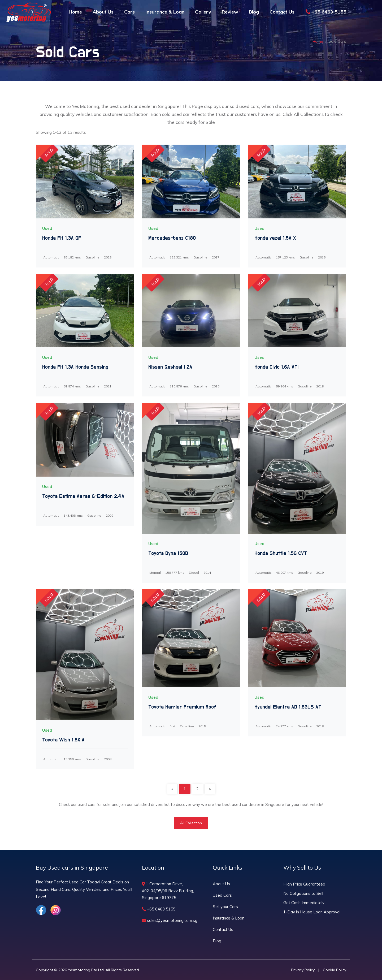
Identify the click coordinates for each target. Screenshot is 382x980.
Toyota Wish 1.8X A (63, 740)
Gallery (203, 12)
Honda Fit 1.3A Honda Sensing (75, 367)
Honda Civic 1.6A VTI (276, 367)
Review (230, 12)
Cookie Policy (335, 970)
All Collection (191, 823)
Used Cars (222, 895)
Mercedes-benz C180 (172, 238)
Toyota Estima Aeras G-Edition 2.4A (83, 496)
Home (75, 12)
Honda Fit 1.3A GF (62, 238)
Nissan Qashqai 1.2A (170, 367)
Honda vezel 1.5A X (275, 238)
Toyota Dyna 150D (168, 553)
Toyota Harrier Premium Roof (182, 707)
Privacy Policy (303, 970)
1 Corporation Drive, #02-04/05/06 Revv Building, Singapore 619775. (168, 891)
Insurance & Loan (165, 12)
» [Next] (210, 789)
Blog (254, 12)
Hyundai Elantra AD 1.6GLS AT (288, 707)
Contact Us (282, 12)
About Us (103, 12)
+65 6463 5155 (326, 12)
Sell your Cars (225, 907)
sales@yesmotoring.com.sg (170, 920)
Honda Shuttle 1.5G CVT (281, 553)
